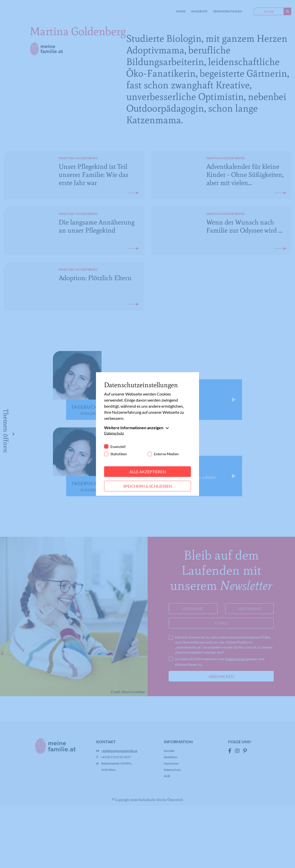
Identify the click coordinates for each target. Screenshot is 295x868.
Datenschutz (114, 433)
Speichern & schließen (147, 486)
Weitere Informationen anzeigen (134, 428)
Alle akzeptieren (148, 472)
